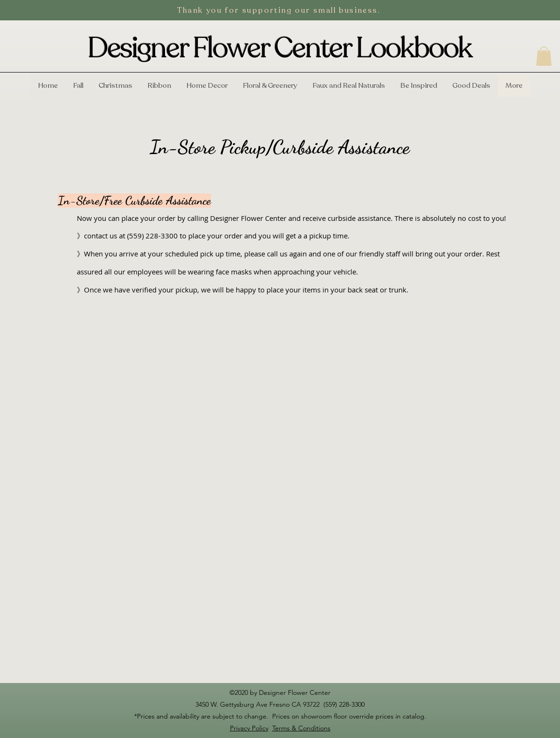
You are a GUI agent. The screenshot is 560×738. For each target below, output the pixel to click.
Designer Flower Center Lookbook (280, 48)
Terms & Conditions (301, 728)
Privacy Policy (249, 728)
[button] (544, 56)
